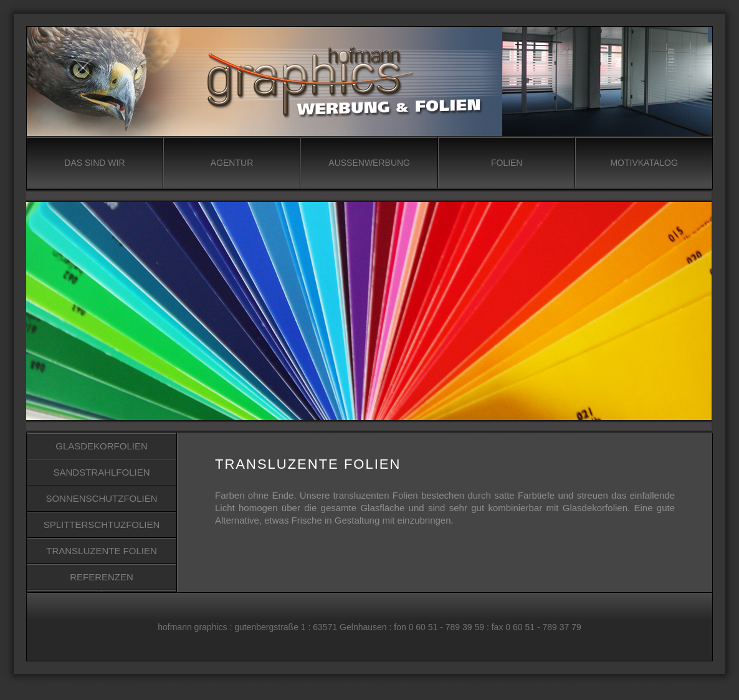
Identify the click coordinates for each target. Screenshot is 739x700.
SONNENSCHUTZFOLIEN (101, 498)
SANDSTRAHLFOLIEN (101, 472)
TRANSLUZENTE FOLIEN (102, 551)
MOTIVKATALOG (644, 163)
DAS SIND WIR (94, 163)
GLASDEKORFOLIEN (102, 446)
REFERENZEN (102, 577)
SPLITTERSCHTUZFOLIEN (102, 525)
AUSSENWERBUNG (369, 163)
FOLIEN (507, 163)
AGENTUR (232, 163)
